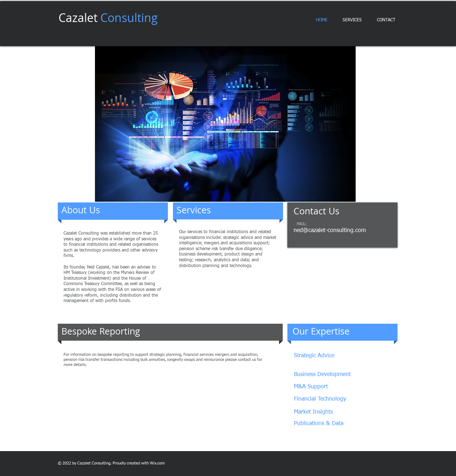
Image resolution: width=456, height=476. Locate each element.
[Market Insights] (319, 412)
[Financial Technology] (328, 399)
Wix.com (157, 463)
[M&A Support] (312, 387)
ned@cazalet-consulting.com (330, 231)
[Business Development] (327, 375)
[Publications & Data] (319, 424)
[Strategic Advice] (328, 356)
